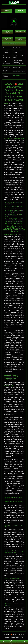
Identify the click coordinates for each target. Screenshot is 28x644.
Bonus (4, 642)
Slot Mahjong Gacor (10, 386)
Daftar (11, 642)
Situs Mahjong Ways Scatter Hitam (14, 139)
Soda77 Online (17, 48)
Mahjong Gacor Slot (10, 234)
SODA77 (6, 103)
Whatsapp (18, 642)
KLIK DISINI (16, 76)
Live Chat (24, 642)
